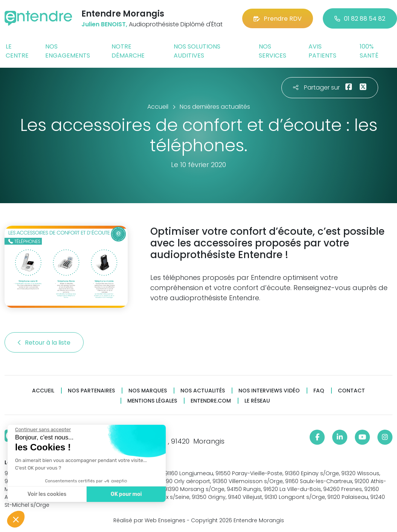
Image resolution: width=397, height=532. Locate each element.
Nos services (273, 51)
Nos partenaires (91, 391)
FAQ (319, 391)
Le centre (17, 51)
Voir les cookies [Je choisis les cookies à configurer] (46, 494)
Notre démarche (128, 51)
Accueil (43, 391)
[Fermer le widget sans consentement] (42, 430)
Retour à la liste (44, 343)
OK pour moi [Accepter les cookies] (125, 494)
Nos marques (148, 391)
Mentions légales (152, 401)
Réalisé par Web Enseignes (149, 520)
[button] (16, 519)
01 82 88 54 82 (360, 19)
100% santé (369, 51)
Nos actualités (203, 391)
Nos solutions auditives (197, 51)
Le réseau (257, 401)
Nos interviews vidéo (269, 391)
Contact (351, 391)
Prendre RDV (278, 19)
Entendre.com (211, 401)
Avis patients (322, 51)
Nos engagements (68, 51)
